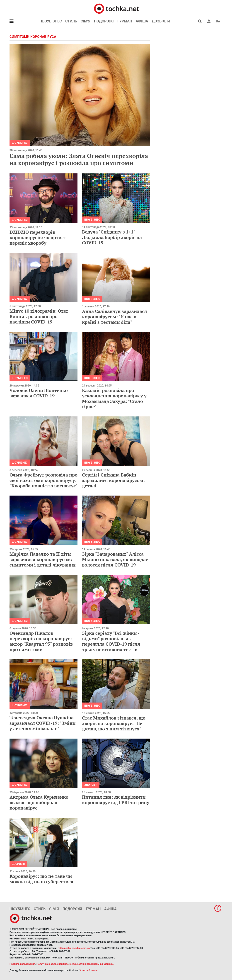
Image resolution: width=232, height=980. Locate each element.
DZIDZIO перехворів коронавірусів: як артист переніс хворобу (38, 237)
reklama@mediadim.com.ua (74, 948)
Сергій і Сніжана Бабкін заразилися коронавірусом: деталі (113, 480)
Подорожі (104, 21)
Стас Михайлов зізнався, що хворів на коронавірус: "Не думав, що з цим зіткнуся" (114, 723)
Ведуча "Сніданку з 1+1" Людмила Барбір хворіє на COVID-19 (112, 237)
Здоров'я (91, 785)
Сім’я (86, 21)
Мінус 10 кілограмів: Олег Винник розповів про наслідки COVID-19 (39, 316)
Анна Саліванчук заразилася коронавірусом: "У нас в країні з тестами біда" (115, 317)
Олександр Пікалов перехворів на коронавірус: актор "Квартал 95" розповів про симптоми (41, 641)
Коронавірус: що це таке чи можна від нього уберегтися (41, 879)
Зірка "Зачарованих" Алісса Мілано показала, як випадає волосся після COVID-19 (115, 559)
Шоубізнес (51, 21)
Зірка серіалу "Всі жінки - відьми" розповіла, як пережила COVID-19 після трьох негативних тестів (111, 641)
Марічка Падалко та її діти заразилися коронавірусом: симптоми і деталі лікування (43, 559)
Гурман (125, 21)
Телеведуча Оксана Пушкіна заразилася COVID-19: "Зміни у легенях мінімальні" (42, 723)
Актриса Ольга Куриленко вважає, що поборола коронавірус (39, 802)
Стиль (71, 21)
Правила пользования (22, 964)
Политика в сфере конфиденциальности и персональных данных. (75, 964)
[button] (209, 21)
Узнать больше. (89, 970)
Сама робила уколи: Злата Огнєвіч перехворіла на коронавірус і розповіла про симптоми (79, 159)
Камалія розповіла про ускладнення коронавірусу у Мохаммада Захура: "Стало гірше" (114, 398)
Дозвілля (161, 21)
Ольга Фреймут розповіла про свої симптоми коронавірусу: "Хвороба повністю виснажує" (43, 480)
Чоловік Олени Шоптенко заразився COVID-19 (39, 393)
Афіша (142, 21)
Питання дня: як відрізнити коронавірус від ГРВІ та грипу (116, 800)
